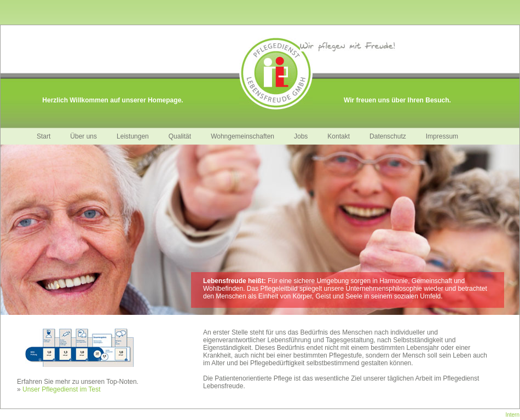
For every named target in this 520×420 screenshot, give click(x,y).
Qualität (180, 136)
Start (44, 136)
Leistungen (133, 136)
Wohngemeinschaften (242, 136)
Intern (512, 415)
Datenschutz (388, 136)
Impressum (442, 136)
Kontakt (339, 136)
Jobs (301, 136)
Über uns (83, 136)
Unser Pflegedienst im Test (62, 389)
